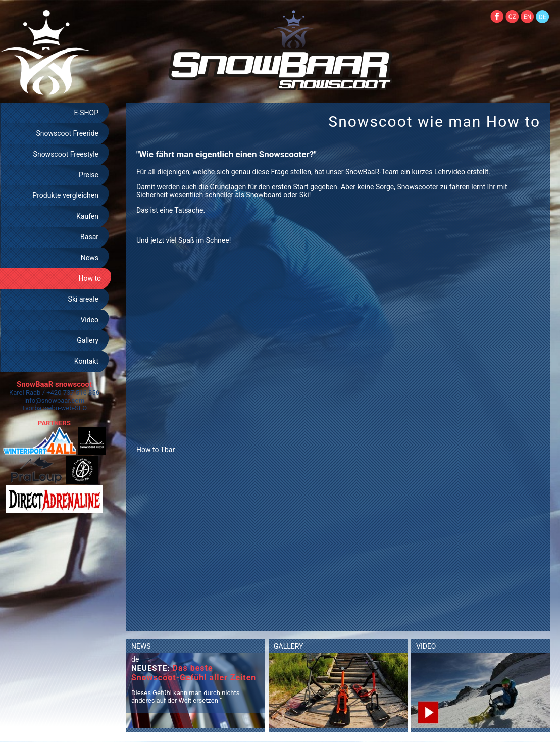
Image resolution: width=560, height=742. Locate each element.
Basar (89, 237)
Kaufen (87, 216)
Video (89, 320)
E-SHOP (86, 113)
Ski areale (83, 299)
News (90, 258)
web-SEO (74, 408)
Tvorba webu (40, 408)
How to (90, 278)
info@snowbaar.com (54, 400)
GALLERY (288, 646)
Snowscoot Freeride (67, 133)
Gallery (88, 340)
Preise (89, 175)
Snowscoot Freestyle (66, 154)
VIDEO (426, 646)
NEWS (141, 646)
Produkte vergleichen (65, 195)
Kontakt (86, 361)
